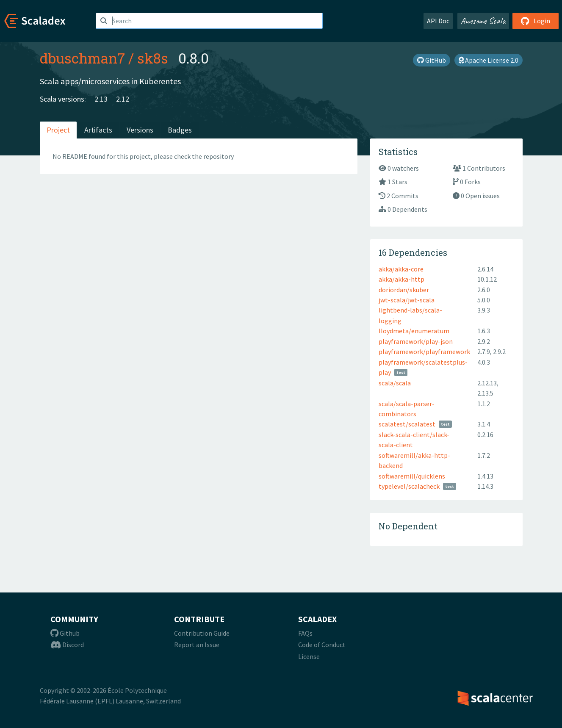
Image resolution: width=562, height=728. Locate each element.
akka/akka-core (401, 269)
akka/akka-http (401, 279)
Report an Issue (197, 645)
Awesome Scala (483, 21)
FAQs (305, 633)
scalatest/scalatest (407, 424)
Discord (67, 645)
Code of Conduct (322, 645)
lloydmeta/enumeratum (414, 331)
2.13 (101, 99)
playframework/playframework (424, 352)
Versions (140, 130)
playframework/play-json (416, 341)
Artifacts (98, 130)
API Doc (438, 21)
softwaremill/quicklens (412, 476)
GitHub (432, 60)
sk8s (153, 58)
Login (536, 21)
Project (58, 130)
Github (65, 633)
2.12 (123, 99)
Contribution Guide (202, 633)
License (309, 656)
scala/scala (395, 383)
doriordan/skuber (404, 290)
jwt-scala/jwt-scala (407, 300)
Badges (180, 130)
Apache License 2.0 (489, 60)
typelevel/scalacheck (409, 486)
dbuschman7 (82, 58)
